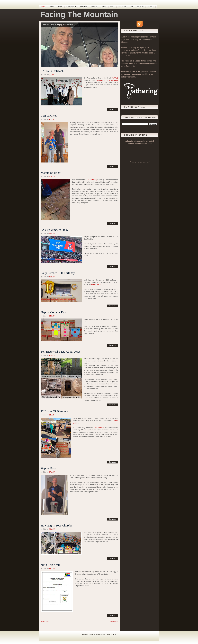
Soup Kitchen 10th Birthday (58, 273)
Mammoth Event (51, 173)
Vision (60, 7)
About (51, 7)
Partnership (71, 7)
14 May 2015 (96, 285)
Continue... (112, 109)
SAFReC (115, 78)
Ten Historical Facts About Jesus (61, 352)
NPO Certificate (51, 565)
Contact (140, 7)
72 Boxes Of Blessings (55, 411)
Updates (83, 7)
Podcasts (122, 7)
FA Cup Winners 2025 (54, 230)
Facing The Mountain (79, 14)
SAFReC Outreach (52, 71)
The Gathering (92, 180)
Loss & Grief (49, 116)
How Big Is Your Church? (57, 525)
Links (112, 7)
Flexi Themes (100, 634)
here (150, 144)
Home (43, 7)
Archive (94, 7)
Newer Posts (45, 621)
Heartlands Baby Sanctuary (108, 80)
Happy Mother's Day (53, 312)
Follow (150, 7)
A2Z (131, 7)
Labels (104, 7)
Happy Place (48, 468)
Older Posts (114, 621)
